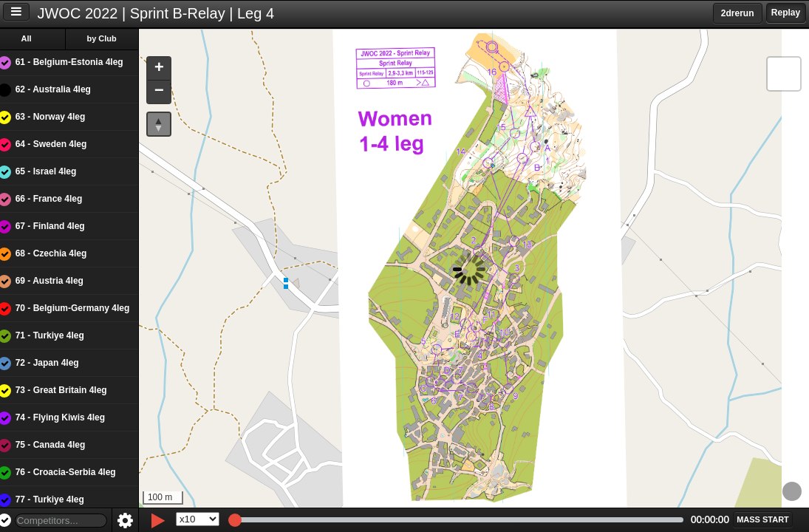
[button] (168, 69)
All (36, 38)
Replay (786, 13)
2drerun (738, 13)
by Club (112, 38)
